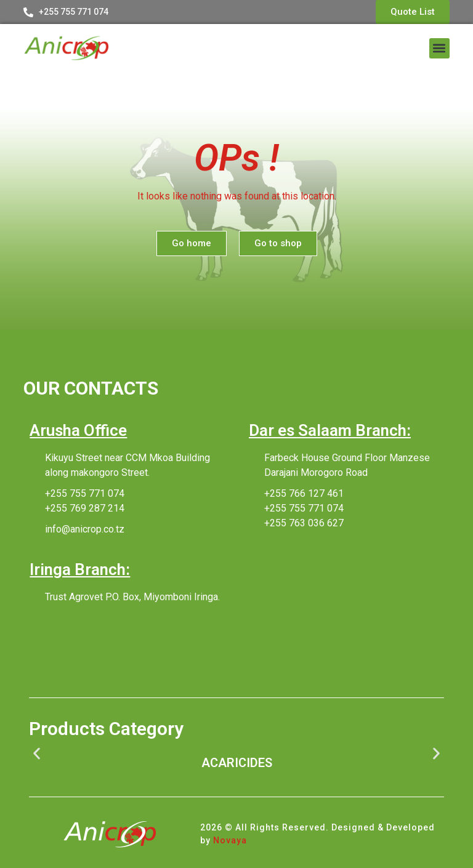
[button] (439, 48)
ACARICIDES (237, 763)
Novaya (230, 840)
